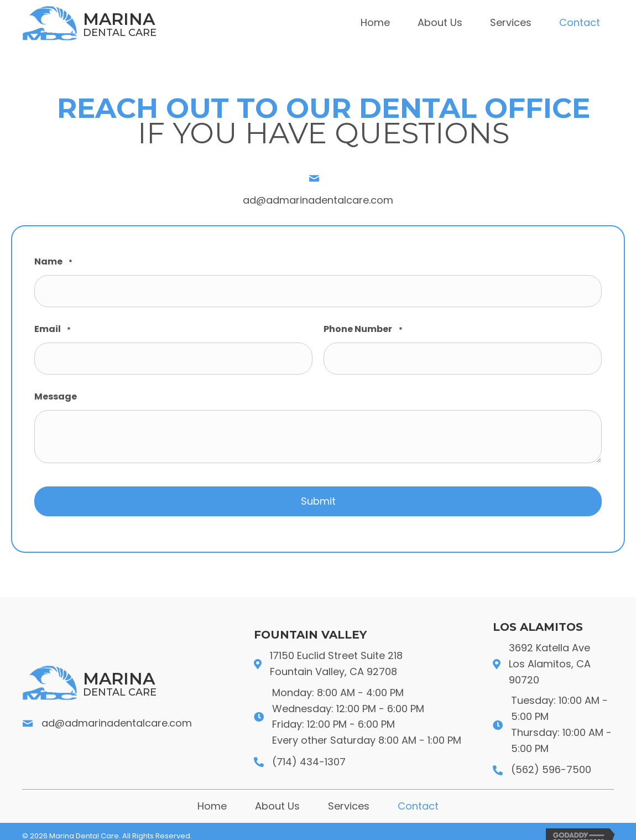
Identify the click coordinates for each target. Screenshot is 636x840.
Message (56, 389)
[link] (375, 23)
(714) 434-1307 (309, 751)
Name (53, 262)
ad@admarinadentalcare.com (318, 200)
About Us (277, 795)
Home (212, 795)
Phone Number (363, 326)
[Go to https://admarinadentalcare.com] (134, 23)
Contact (418, 795)
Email (53, 326)
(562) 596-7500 (551, 759)
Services (349, 795)
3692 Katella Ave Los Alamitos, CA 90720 (550, 653)
